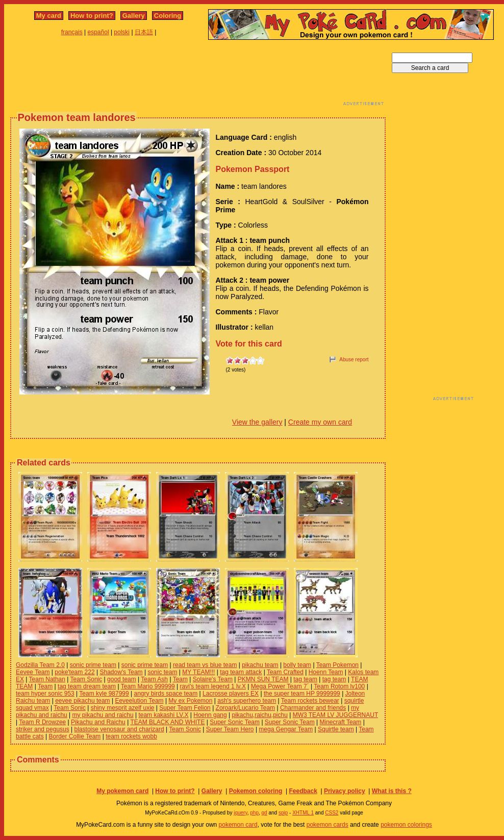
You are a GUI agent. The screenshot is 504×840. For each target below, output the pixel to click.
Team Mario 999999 (148, 686)
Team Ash (154, 679)
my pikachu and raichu (103, 715)
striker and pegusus (43, 729)
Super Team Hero (230, 729)
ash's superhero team (247, 701)
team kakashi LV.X (163, 715)
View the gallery (257, 422)
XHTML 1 (303, 813)
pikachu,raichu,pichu (259, 715)
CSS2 (332, 813)
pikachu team (260, 665)
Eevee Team (33, 672)
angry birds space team (166, 694)
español (98, 32)
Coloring (168, 16)
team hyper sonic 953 (45, 694)
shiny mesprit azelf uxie (123, 708)
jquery (241, 813)
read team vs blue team (205, 665)
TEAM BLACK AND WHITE (167, 722)
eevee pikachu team (82, 701)
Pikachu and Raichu (98, 722)
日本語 (144, 32)
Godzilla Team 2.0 (40, 665)
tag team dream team (87, 686)
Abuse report (354, 360)
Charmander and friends (313, 708)
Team (180, 679)
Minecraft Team (340, 722)
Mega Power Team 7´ (280, 686)
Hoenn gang (210, 715)
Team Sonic (86, 679)
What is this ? (392, 791)
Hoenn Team (326, 672)
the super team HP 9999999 (302, 694)
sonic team (162, 672)
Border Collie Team (75, 736)
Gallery (134, 16)
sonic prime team (93, 665)
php (254, 813)
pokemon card (238, 825)
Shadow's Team (121, 672)
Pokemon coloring (256, 791)
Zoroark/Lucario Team (246, 708)
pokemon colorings (406, 825)
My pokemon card (122, 791)
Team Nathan (47, 679)
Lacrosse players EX (231, 694)
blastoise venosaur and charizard (119, 729)
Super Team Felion (185, 708)
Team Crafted (285, 672)
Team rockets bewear (310, 701)
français (72, 32)
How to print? (92, 16)
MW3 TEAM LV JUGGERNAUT (335, 715)
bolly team (297, 665)
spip (283, 813)
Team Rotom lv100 (339, 686)
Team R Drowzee (42, 722)
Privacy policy (345, 791)
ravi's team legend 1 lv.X (213, 686)
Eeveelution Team (139, 701)
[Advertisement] (198, 76)
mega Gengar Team (286, 729)
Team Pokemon (337, 665)
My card (49, 16)
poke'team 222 (74, 672)
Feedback (303, 791)
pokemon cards (327, 825)
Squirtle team (336, 729)
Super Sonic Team (235, 722)
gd (264, 813)
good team (122, 679)
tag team (305, 679)
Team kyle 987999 (104, 694)
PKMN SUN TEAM (263, 679)
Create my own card (320, 422)
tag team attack (241, 672)
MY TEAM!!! (198, 672)
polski (122, 32)
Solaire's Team (213, 679)
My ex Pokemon (190, 701)
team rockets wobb (131, 736)
